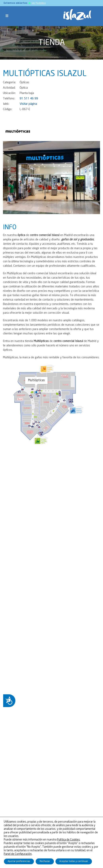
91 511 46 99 (29, 99)
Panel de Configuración (18, 854)
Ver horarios (39, 3)
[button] (10, 178)
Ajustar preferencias (19, 861)
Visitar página (28, 104)
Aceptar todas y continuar (74, 861)
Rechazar (45, 861)
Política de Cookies (68, 840)
